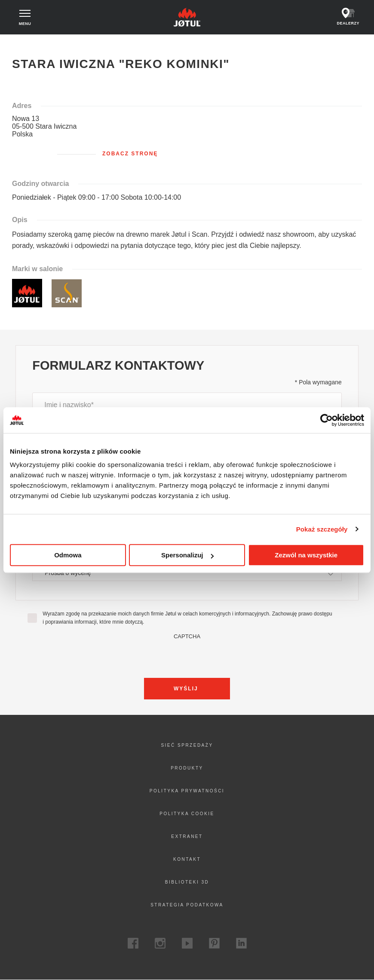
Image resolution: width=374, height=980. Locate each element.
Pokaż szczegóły (322, 529)
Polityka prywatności (187, 791)
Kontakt (187, 859)
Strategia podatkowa (187, 905)
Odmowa (68, 555)
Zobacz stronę (130, 154)
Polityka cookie (187, 814)
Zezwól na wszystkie (306, 555)
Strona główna (33, 43)
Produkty (187, 768)
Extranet (187, 836)
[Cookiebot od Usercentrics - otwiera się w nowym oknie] (326, 420)
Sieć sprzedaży (187, 745)
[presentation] (187, 656)
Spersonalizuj (187, 555)
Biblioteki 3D (187, 882)
